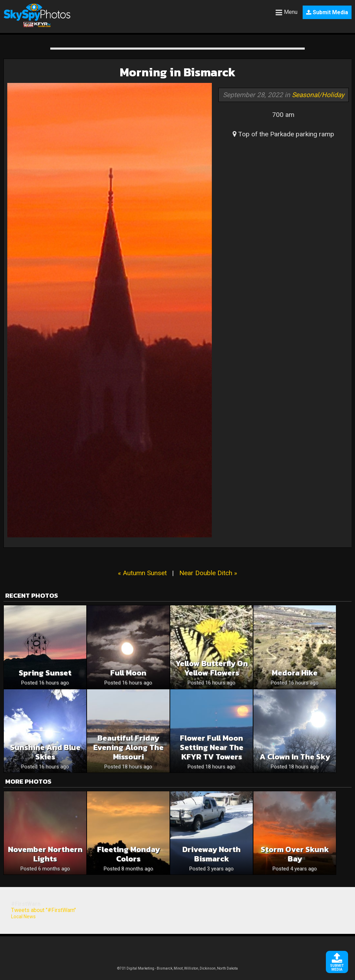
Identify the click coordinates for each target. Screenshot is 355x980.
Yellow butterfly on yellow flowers (212, 668)
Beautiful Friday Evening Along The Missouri (128, 747)
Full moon (128, 673)
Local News (23, 917)
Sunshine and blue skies (45, 752)
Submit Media (327, 12)
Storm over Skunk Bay (295, 854)
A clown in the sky (295, 757)
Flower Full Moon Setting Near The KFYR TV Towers (212, 747)
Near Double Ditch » (208, 573)
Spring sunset (45, 673)
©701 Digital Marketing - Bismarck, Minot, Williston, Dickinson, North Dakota (177, 968)
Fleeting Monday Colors (128, 854)
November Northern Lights (45, 854)
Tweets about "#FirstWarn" (44, 910)
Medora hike (295, 673)
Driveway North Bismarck (211, 854)
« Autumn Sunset (142, 573)
